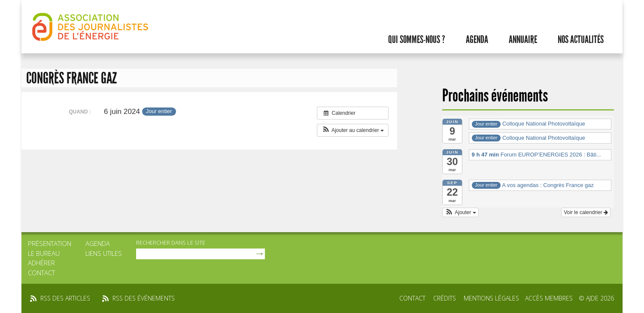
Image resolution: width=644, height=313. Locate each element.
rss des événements (144, 298)
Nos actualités (581, 40)
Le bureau (44, 253)
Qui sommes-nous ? (417, 40)
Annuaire (523, 40)
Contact (41, 273)
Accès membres (549, 298)
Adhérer (41, 263)
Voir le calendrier (586, 212)
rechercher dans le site (171, 242)
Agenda (477, 40)
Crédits (445, 298)
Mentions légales (491, 298)
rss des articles (65, 298)
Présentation (50, 243)
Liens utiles (104, 253)
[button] (353, 130)
